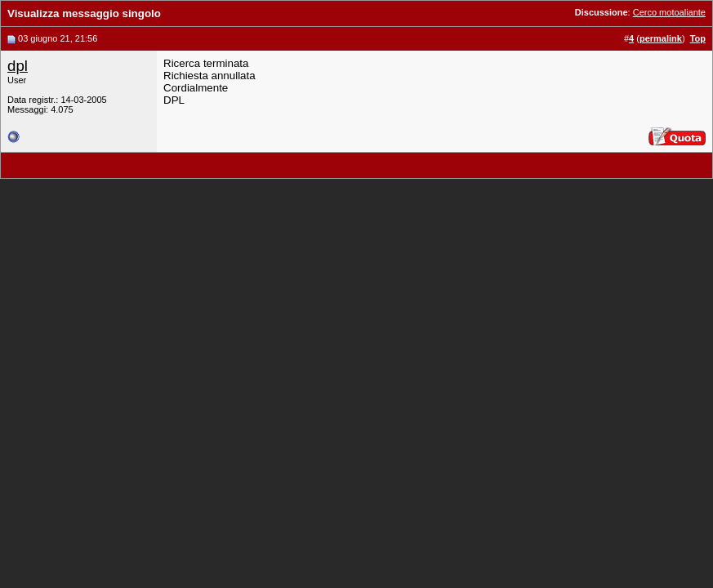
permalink (661, 38)
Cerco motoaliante (669, 12)
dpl (18, 66)
